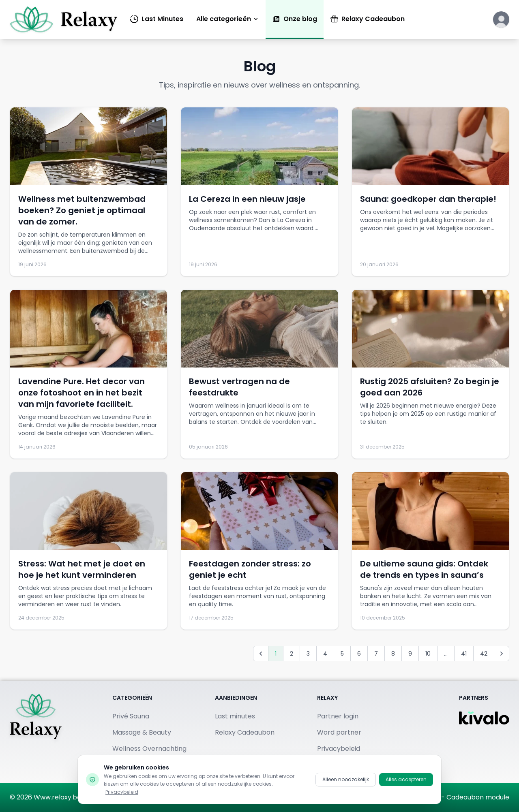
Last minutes (235, 716)
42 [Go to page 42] (484, 654)
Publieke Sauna (136, 765)
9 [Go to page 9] (410, 654)
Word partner (339, 732)
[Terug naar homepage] (36, 732)
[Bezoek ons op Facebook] (258, 797)
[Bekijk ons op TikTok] (326, 797)
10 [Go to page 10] (428, 654)
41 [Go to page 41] (464, 654)
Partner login (338, 716)
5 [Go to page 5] (342, 654)
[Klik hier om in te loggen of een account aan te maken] (501, 19)
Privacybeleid (339, 749)
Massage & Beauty (142, 732)
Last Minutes (157, 19)
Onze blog (295, 19)
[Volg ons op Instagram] (281, 797)
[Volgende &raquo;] (502, 654)
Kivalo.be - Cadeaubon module (460, 797)
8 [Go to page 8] (393, 654)
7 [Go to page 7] (376, 654)
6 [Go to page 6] (359, 654)
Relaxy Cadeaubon (367, 19)
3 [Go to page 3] (308, 654)
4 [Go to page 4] (325, 654)
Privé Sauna (131, 716)
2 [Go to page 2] (292, 654)
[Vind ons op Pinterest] (304, 797)
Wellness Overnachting (149, 749)
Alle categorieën (228, 19)
